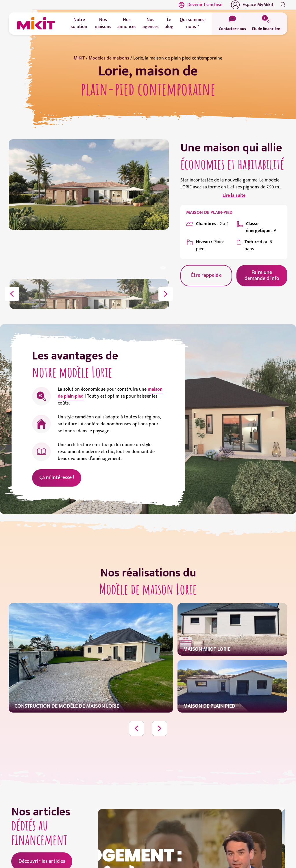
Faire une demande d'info (262, 276)
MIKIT (79, 58)
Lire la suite (234, 196)
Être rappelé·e (206, 275)
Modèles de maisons (109, 58)
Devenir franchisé (200, 5)
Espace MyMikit (252, 5)
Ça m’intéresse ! (57, 478)
